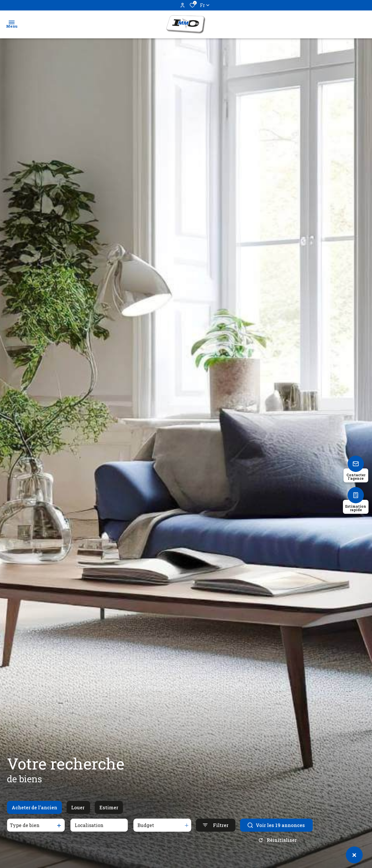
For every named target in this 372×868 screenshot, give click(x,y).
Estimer (109, 816)
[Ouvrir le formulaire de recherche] (216, 834)
